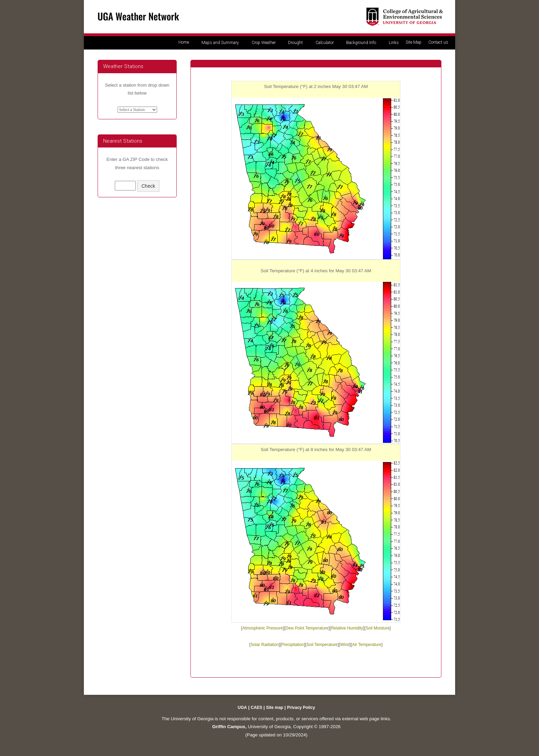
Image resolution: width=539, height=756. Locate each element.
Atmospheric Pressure (263, 628)
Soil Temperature (322, 645)
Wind (345, 645)
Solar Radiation (265, 645)
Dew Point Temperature (307, 628)
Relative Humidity (347, 628)
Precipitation (293, 645)
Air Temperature (367, 645)
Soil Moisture (378, 628)
